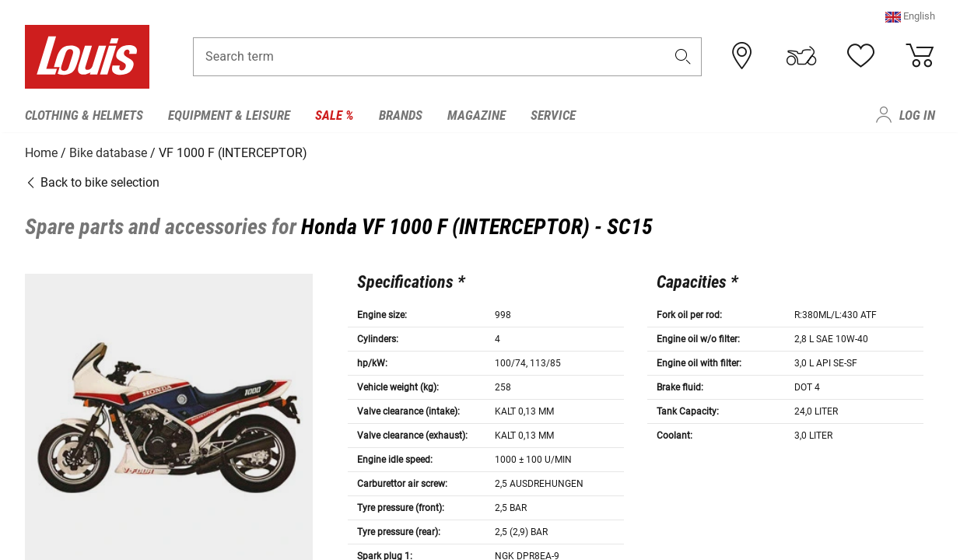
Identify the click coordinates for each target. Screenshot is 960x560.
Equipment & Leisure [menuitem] (229, 115)
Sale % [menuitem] (335, 115)
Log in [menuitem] (917, 115)
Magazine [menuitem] (476, 115)
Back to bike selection (92, 181)
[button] (910, 19)
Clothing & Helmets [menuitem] (84, 115)
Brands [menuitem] (401, 115)
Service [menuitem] (553, 115)
